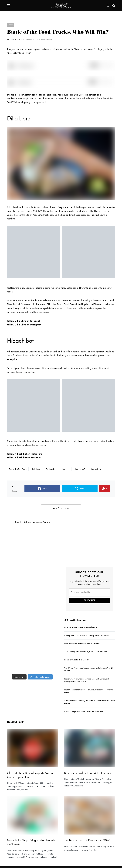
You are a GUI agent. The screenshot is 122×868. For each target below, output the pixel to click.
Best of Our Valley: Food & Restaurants (87, 773)
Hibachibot (65, 469)
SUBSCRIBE (90, 600)
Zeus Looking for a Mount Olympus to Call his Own (86, 652)
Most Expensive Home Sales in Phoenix (81, 627)
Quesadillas (96, 469)
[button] (9, 6)
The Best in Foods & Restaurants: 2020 (87, 840)
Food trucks (50, 469)
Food (11, 25)
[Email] (90, 592)
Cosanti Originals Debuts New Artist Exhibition (84, 712)
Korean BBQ (80, 469)
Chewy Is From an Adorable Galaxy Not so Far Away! (87, 635)
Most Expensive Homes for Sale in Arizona (82, 644)
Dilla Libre (36, 469)
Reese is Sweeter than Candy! (77, 660)
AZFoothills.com (75, 621)
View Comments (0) (61, 508)
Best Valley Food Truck (18, 469)
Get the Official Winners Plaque (32, 522)
